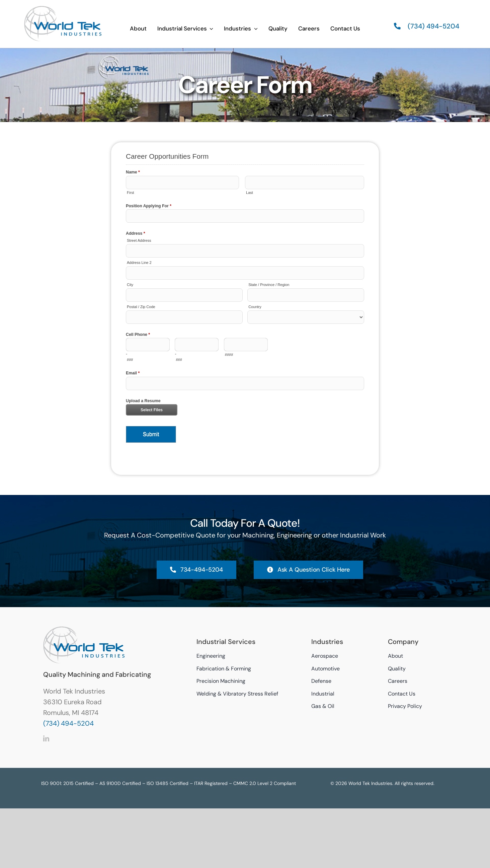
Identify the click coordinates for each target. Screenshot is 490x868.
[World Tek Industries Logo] (63, 8)
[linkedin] (46, 738)
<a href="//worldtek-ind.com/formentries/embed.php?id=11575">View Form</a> (245, 309)
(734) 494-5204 (68, 723)
